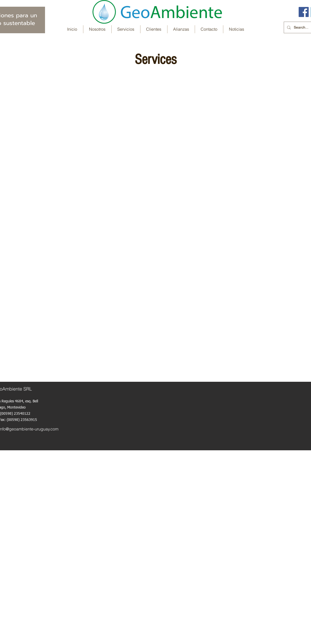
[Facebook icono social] (304, 12)
